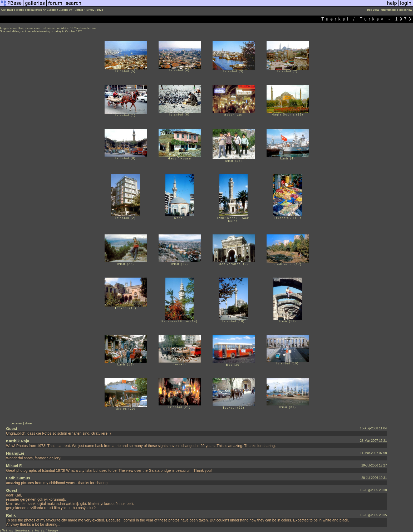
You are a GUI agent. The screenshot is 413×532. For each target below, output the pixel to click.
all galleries (34, 10)
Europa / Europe (57, 10)
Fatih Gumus (18, 478)
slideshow (405, 10)
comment (17, 423)
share (28, 423)
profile (20, 10)
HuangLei (15, 453)
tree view (373, 10)
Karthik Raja (18, 441)
